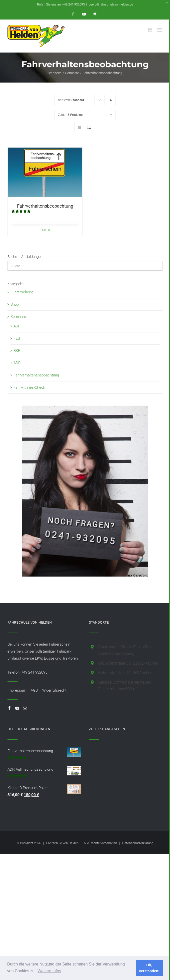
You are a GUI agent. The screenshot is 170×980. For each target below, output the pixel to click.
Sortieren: (71, 100)
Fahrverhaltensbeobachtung (45, 206)
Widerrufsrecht (54, 690)
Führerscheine (22, 292)
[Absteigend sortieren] (111, 100)
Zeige (70, 115)
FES (17, 338)
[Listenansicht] (89, 127)
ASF (17, 326)
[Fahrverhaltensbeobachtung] (45, 172)
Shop (15, 304)
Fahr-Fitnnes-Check (29, 387)
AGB (34, 690)
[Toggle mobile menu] (160, 30)
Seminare (18, 317)
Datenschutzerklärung (138, 843)
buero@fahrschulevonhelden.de (111, 4)
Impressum (17, 690)
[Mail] (25, 708)
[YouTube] (17, 708)
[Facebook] (9, 708)
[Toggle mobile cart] (150, 30)
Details (47, 230)
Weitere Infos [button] (49, 971)
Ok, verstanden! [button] (149, 968)
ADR (17, 363)
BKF (17, 351)
